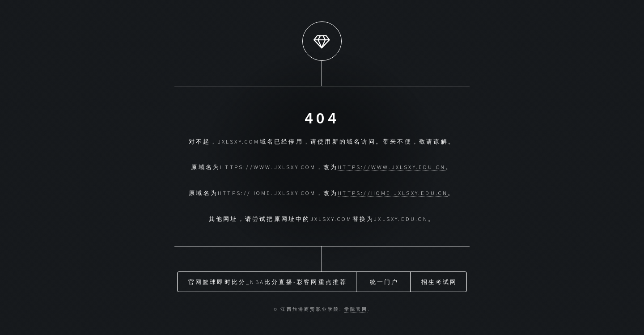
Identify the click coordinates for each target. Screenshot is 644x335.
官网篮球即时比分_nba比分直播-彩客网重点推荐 (268, 282)
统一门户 (384, 282)
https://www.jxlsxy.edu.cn (392, 167)
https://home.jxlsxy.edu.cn (393, 193)
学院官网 (356, 310)
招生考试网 (439, 282)
